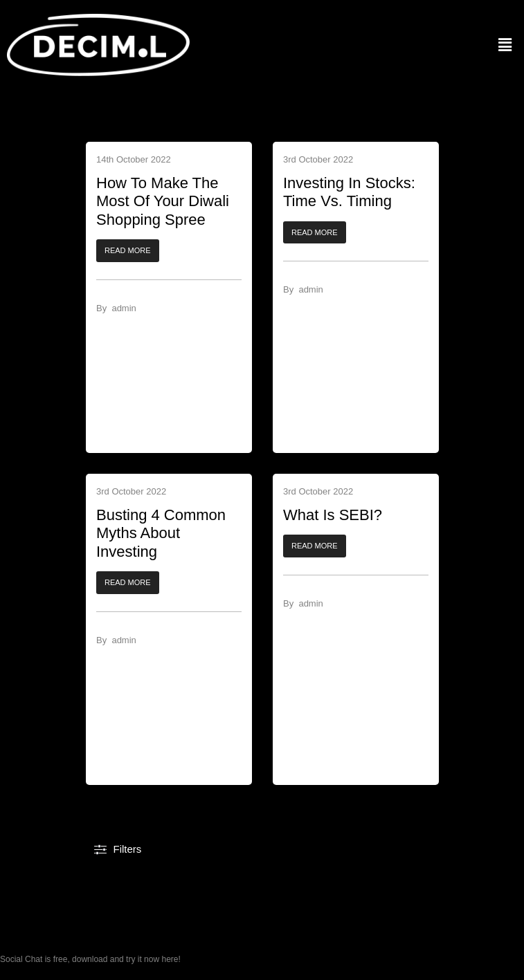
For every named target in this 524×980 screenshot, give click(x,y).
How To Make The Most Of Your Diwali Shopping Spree (163, 201)
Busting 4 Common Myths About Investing (161, 533)
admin (124, 308)
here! (171, 959)
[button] (128, 251)
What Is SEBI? (333, 515)
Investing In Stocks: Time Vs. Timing (349, 192)
